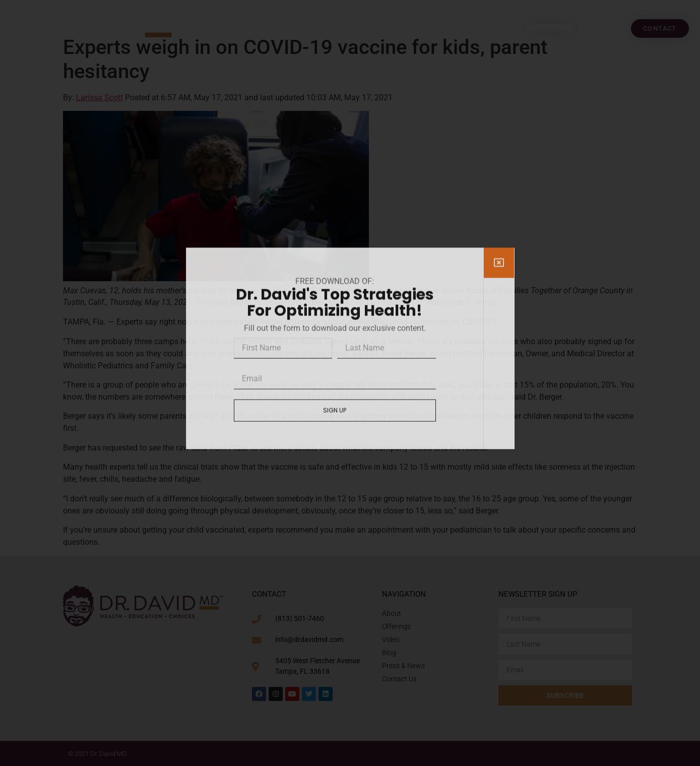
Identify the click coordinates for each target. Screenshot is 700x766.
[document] (350, 383)
